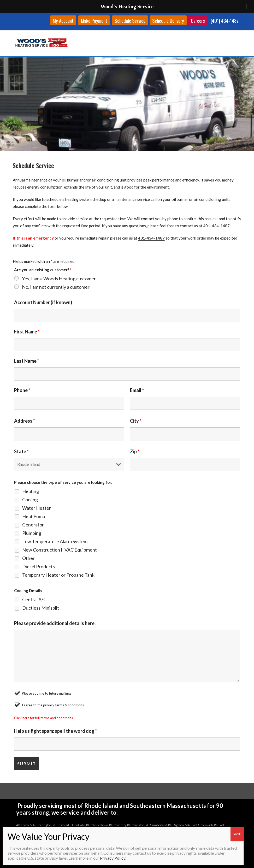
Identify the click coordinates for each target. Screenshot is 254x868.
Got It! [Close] (237, 834)
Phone (22, 390)
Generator (33, 525)
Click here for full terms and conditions (43, 718)
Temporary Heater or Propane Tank (58, 575)
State (21, 451)
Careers (198, 20)
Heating (31, 491)
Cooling (30, 500)
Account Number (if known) (43, 302)
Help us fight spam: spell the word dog (56, 731)
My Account (63, 20)
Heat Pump (34, 516)
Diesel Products (39, 566)
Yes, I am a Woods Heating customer (59, 279)
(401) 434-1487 (225, 20)
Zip (135, 451)
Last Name (27, 361)
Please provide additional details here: (55, 623)
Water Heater (37, 508)
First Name (27, 332)
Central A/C (34, 599)
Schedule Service (130, 20)
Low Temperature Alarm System (55, 541)
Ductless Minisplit (41, 608)
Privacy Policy (113, 858)
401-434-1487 (216, 226)
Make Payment (94, 20)
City (136, 421)
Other (28, 558)
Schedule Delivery (168, 20)
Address (25, 421)
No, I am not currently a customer (56, 287)
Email (137, 390)
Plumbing (32, 533)
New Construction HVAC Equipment (60, 550)
